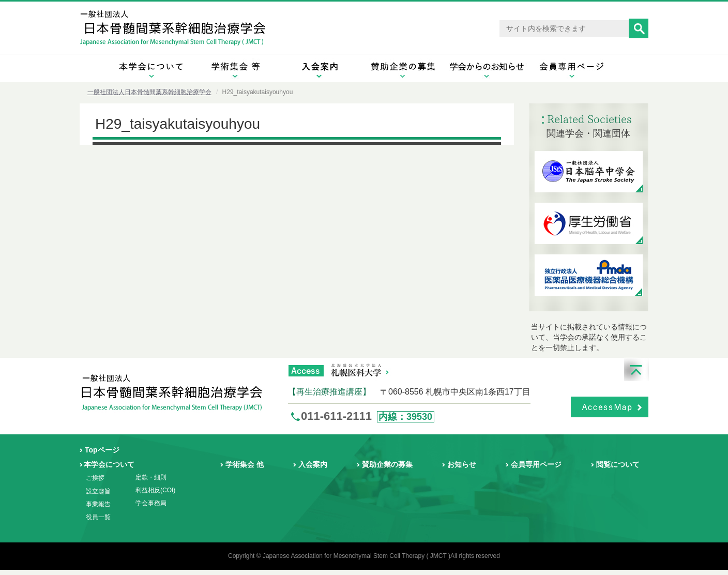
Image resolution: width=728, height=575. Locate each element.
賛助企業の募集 (387, 464)
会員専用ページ (536, 464)
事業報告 (98, 504)
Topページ (102, 450)
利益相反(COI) (155, 490)
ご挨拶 (95, 478)
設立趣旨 (98, 491)
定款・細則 (151, 477)
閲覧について (618, 464)
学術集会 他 (245, 464)
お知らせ (462, 464)
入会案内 (313, 464)
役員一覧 (98, 517)
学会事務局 (151, 503)
